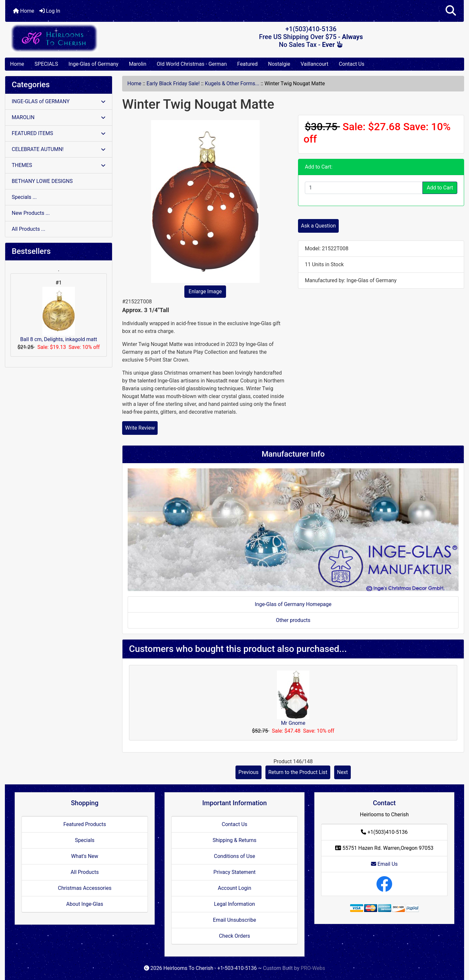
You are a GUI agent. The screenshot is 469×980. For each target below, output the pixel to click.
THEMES (59, 165)
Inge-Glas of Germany (93, 64)
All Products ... (28, 229)
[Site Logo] (82, 38)
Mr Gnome (293, 723)
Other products (293, 620)
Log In (50, 11)
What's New (85, 856)
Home (24, 11)
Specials (85, 840)
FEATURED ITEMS (59, 133)
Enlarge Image (205, 291)
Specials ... (24, 197)
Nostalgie (279, 64)
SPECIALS (46, 64)
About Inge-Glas (85, 904)
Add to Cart (440, 188)
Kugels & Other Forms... (232, 83)
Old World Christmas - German (192, 64)
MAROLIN (59, 117)
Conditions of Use (234, 856)
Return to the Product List (298, 772)
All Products (85, 872)
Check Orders (234, 936)
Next (342, 772)
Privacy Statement (234, 872)
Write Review (140, 428)
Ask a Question (318, 226)
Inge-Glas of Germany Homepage (293, 604)
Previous (249, 772)
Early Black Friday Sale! (173, 83)
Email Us (384, 864)
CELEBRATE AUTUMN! (59, 149)
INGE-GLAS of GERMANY (59, 101)
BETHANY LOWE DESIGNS (42, 181)
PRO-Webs (313, 968)
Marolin (138, 64)
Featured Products (85, 824)
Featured (247, 64)
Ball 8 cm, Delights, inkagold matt (59, 315)
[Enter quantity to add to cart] (364, 188)
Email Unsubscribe (234, 920)
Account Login (235, 888)
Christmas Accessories (85, 888)
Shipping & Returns (235, 840)
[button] (451, 11)
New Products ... (31, 213)
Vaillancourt (314, 64)
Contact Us (352, 64)
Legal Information (234, 904)
